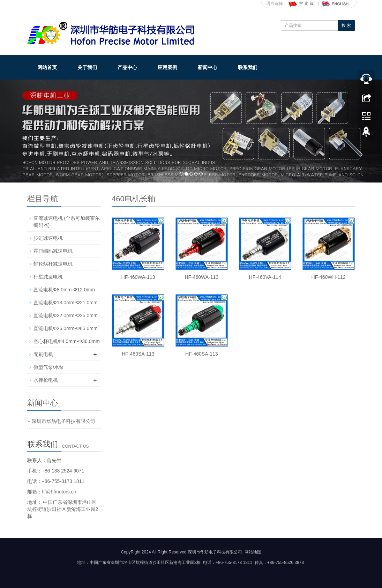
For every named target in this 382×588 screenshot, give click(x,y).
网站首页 (47, 67)
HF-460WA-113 (138, 277)
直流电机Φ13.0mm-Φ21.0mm (66, 303)
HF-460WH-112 (329, 277)
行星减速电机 (48, 277)
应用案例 (167, 67)
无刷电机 (43, 354)
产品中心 (127, 67)
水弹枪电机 (46, 380)
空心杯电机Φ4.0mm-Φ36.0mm (67, 341)
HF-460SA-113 (138, 354)
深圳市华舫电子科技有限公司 (63, 421)
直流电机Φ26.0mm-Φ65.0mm (66, 328)
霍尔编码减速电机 (53, 251)
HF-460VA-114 (265, 277)
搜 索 (346, 25)
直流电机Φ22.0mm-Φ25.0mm (66, 315)
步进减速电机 (48, 238)
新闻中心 (208, 67)
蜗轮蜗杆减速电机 (53, 264)
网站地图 (253, 552)
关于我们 (87, 67)
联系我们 (248, 67)
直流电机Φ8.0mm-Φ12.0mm (64, 290)
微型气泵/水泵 (49, 367)
